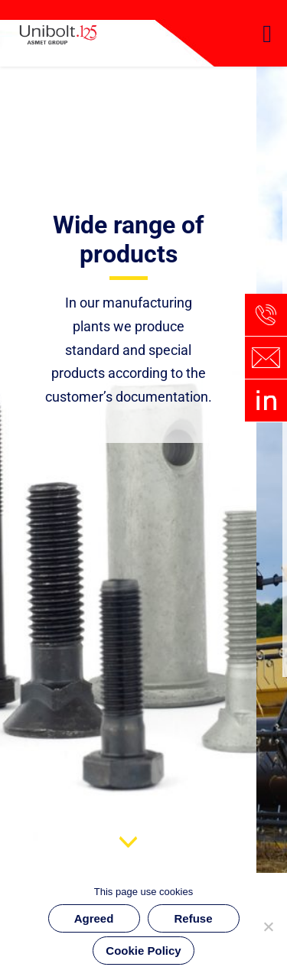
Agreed (94, 918)
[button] (267, 34)
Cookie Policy (143, 951)
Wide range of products (128, 239)
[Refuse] (268, 926)
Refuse (193, 918)
